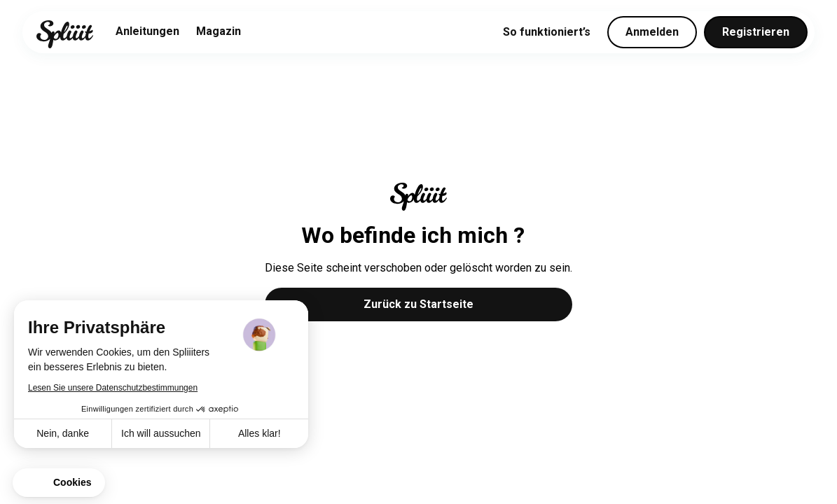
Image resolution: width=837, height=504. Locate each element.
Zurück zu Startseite (418, 304)
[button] (59, 483)
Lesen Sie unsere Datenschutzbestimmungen (113, 388)
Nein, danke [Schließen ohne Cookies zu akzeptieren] (63, 433)
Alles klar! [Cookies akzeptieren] (260, 433)
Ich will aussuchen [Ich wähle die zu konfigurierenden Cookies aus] (161, 433)
